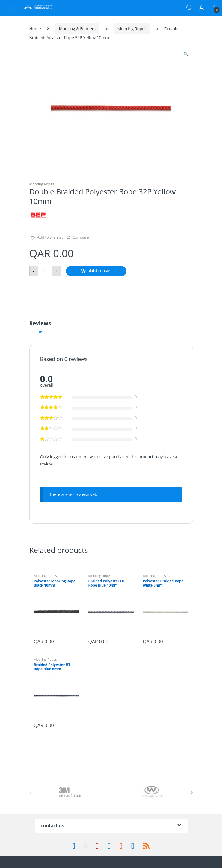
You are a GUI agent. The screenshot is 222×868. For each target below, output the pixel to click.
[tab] (40, 326)
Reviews (40, 323)
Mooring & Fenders (77, 29)
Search (189, 8)
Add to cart (101, 271)
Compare (81, 237)
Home (35, 29)
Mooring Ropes (132, 29)
